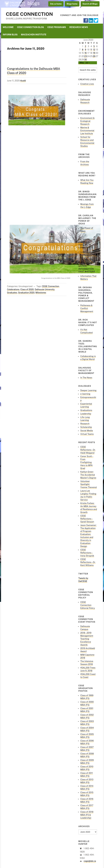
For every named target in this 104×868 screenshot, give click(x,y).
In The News (86, 378)
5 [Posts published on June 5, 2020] (94, 46)
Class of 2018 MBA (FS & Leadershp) (87, 815)
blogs (34, 3)
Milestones (41, 293)
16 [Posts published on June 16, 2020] (85, 53)
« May (81, 63)
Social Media (87, 431)
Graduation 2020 (26, 293)
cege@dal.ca (90, 861)
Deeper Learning (88, 390)
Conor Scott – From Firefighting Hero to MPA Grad (87, 462)
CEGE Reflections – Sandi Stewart (87, 519)
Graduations (86, 410)
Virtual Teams (87, 434)
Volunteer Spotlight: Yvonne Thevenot (89, 484)
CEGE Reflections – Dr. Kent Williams (88, 562)
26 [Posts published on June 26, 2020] (94, 56)
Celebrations (13, 289)
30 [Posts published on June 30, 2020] (85, 60)
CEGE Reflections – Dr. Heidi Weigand (88, 450)
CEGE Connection (29, 14)
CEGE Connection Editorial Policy (88, 605)
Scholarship (86, 427)
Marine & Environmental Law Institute (87, 131)
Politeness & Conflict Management (87, 308)
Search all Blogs (90, 4)
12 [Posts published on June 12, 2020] (94, 50)
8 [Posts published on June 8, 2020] (83, 50)
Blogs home (72, 4)
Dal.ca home (56, 4)
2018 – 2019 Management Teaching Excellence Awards (87, 639)
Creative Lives (87, 84)
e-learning (85, 394)
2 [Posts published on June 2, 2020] (85, 46)
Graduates (12, 293)
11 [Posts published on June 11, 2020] (91, 50)
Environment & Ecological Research (87, 121)
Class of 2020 (27, 289)
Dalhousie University (15, 4)
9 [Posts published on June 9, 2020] (85, 50)
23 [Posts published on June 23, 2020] (85, 56)
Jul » (88, 63)
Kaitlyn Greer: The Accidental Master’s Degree (88, 475)
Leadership (86, 414)
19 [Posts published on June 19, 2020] (94, 53)
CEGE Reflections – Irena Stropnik (87, 553)
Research (85, 424)
